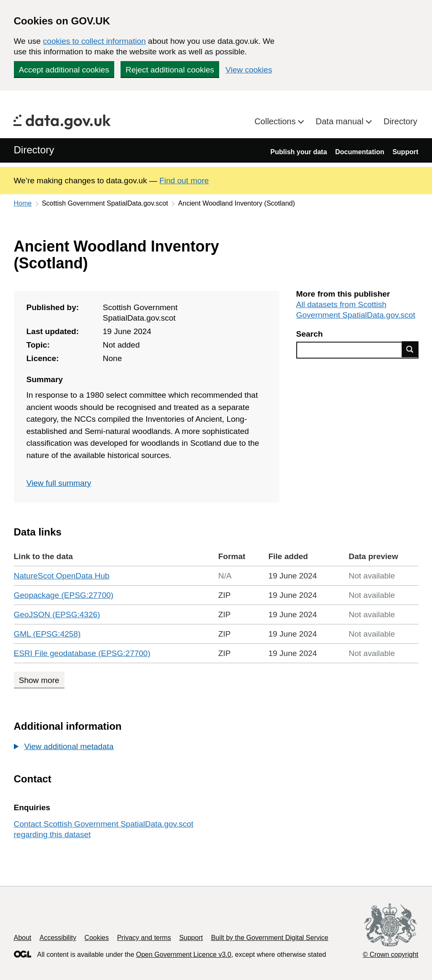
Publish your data (299, 152)
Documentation (360, 152)
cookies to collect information (94, 41)
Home (23, 203)
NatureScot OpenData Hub (62, 576)
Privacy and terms (144, 938)
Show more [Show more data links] (39, 680)
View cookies (249, 70)
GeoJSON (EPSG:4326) (57, 615)
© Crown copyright (391, 955)
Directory (400, 121)
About (23, 938)
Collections (276, 121)
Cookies (97, 938)
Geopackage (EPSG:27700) (64, 595)
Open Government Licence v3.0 (184, 955)
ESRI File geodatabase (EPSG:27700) (82, 653)
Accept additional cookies (64, 70)
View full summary (59, 483)
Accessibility (58, 938)
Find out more (184, 181)
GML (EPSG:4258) (47, 634)
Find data (410, 349)
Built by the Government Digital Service (270, 938)
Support (405, 152)
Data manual (341, 121)
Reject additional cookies (170, 70)
